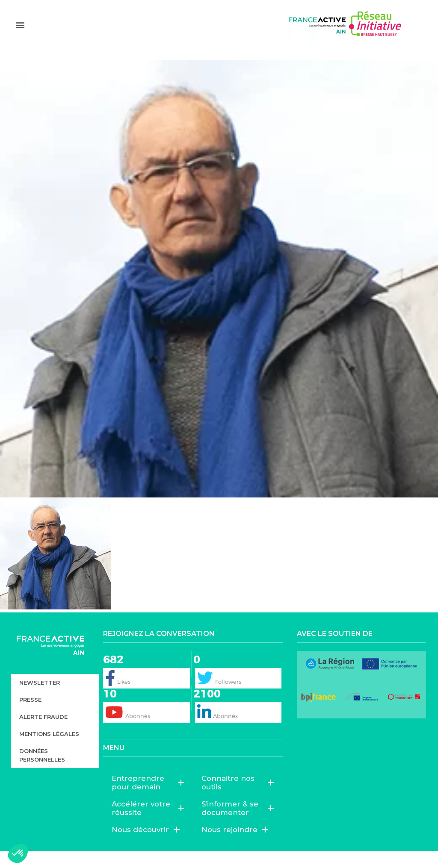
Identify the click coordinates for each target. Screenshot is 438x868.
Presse (30, 717)
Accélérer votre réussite (148, 825)
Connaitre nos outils (238, 800)
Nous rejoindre (235, 847)
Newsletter (40, 700)
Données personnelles (42, 772)
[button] (20, 39)
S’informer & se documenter (238, 825)
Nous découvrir (146, 847)
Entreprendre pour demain (148, 800)
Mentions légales (49, 751)
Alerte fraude (43, 734)
